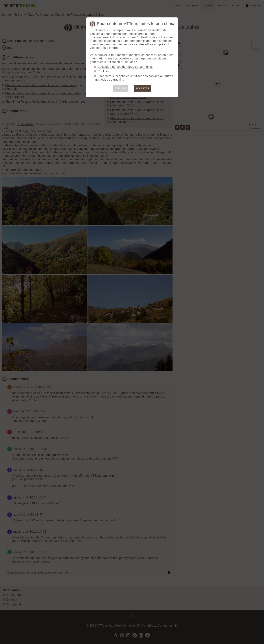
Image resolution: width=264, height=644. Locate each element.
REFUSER (121, 88)
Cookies (103, 71)
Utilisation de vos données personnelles (125, 67)
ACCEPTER (142, 88)
